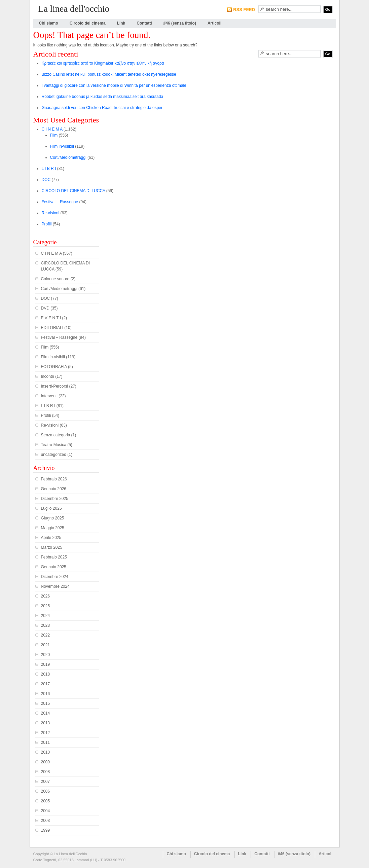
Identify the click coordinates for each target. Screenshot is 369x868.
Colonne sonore (55, 279)
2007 (46, 782)
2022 (46, 635)
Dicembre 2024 (55, 577)
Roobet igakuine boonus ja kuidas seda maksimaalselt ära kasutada (103, 97)
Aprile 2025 (51, 538)
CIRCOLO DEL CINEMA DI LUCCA (73, 191)
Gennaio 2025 (54, 567)
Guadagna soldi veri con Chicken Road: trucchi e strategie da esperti (103, 108)
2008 (46, 772)
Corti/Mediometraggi (68, 157)
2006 (46, 791)
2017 (46, 684)
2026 (46, 596)
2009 (46, 762)
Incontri (48, 376)
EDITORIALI (52, 328)
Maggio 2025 (53, 528)
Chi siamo (49, 23)
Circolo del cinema (88, 23)
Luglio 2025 (51, 508)
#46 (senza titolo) (180, 23)
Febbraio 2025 (54, 557)
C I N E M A (52, 129)
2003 (46, 821)
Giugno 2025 (53, 518)
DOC (46, 180)
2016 (46, 694)
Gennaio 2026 (54, 489)
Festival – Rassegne (60, 202)
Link (121, 23)
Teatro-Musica (54, 445)
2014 (46, 713)
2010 (46, 752)
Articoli (214, 23)
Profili (47, 224)
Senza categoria (56, 435)
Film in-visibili (62, 146)
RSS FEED (244, 10)
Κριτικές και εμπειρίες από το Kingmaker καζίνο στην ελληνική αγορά (103, 63)
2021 (46, 645)
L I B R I (49, 169)
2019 (46, 664)
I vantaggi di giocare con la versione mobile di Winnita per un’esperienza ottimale (114, 85)
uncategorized (54, 455)
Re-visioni (51, 213)
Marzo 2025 (52, 547)
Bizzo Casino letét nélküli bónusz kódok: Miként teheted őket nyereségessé (109, 74)
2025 (46, 606)
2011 (46, 743)
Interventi (49, 396)
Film (54, 135)
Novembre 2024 (55, 586)
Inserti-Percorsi (55, 386)
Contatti (144, 23)
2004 (46, 811)
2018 (46, 674)
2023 (46, 625)
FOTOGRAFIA (54, 367)
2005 (46, 801)
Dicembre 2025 (55, 499)
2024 (46, 616)
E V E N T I (51, 318)
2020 (46, 655)
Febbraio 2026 (54, 479)
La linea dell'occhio (74, 9)
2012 (46, 733)
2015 (46, 703)
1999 (46, 830)
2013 (46, 723)
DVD (45, 308)
